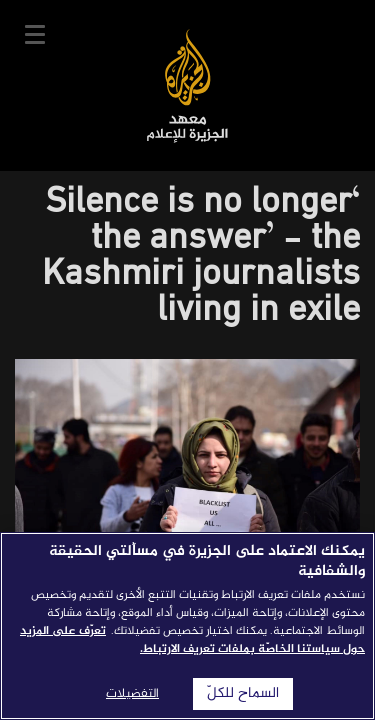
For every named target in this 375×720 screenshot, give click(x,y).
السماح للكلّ (243, 694)
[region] (187, 626)
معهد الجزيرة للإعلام (187, 85)
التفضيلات (132, 694)
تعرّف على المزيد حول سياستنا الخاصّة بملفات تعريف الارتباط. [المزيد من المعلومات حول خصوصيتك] (192, 640)
